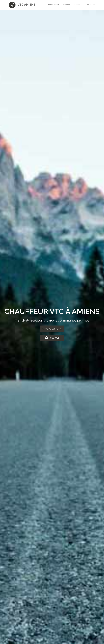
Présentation (53, 5)
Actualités (90, 5)
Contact (78, 5)
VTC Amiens (22, 4)
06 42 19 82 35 (52, 329)
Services (67, 5)
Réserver (52, 338)
